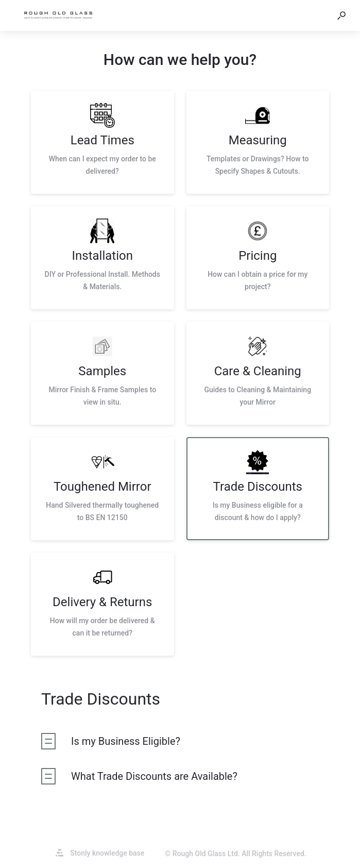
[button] (341, 15)
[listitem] (102, 142)
